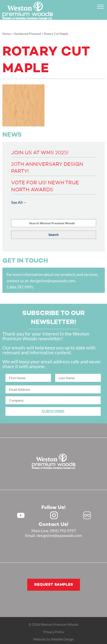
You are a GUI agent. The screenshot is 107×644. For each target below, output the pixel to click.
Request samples (54, 585)
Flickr (87, 515)
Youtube (21, 515)
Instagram (54, 515)
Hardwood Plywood (27, 34)
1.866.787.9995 (20, 287)
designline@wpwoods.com (53, 281)
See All (17, 202)
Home (7, 34)
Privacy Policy (54, 632)
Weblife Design (62, 639)
